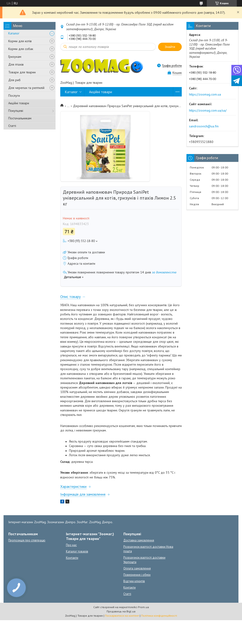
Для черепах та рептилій (26, 88)
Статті (12, 126)
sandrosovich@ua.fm (204, 126)
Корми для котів (20, 41)
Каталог (14, 33)
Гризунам (15, 57)
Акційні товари (19, 103)
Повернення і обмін (137, 575)
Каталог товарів (77, 551)
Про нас (71, 545)
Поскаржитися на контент (122, 616)
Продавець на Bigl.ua (121, 611)
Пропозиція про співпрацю (27, 540)
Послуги (14, 96)
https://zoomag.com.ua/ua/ (208, 110)
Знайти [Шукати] (170, 47)
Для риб (14, 80)
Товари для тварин (22, 72)
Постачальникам (20, 118)
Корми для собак (21, 49)
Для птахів (16, 64)
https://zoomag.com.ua (205, 94)
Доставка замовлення (139, 540)
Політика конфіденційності (159, 616)
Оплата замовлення (137, 568)
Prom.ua (143, 607)
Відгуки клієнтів (134, 581)
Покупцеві (16, 111)
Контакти (72, 558)
